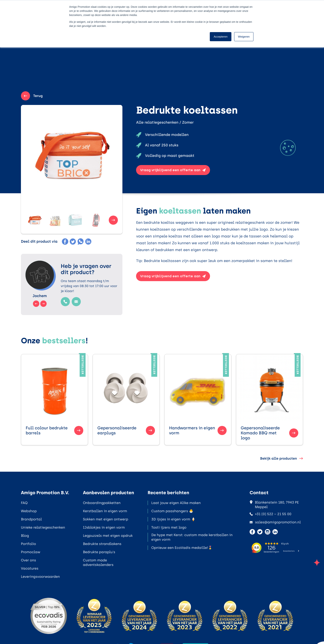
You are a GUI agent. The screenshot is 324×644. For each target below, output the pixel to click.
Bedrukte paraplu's (99, 552)
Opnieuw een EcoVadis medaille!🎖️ (182, 548)
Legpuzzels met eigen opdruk (108, 536)
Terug (32, 96)
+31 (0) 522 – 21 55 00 (271, 514)
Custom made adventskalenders (98, 563)
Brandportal (31, 519)
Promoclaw (31, 552)
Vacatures (30, 568)
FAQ (24, 503)
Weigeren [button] (244, 37)
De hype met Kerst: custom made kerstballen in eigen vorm (192, 537)
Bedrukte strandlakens (102, 544)
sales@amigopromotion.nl (275, 522)
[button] (35, 220)
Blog (25, 536)
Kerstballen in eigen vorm (105, 511)
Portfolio (28, 544)
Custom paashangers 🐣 (172, 511)
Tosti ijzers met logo (169, 527)
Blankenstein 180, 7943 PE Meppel (274, 505)
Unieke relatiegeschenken (43, 527)
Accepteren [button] (221, 37)
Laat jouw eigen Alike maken (176, 503)
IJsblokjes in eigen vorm (104, 527)
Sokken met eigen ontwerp (105, 519)
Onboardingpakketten (102, 503)
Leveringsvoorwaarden (40, 577)
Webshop (29, 511)
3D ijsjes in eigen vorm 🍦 (173, 519)
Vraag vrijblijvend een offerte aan (173, 170)
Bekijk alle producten (282, 458)
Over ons (28, 560)
